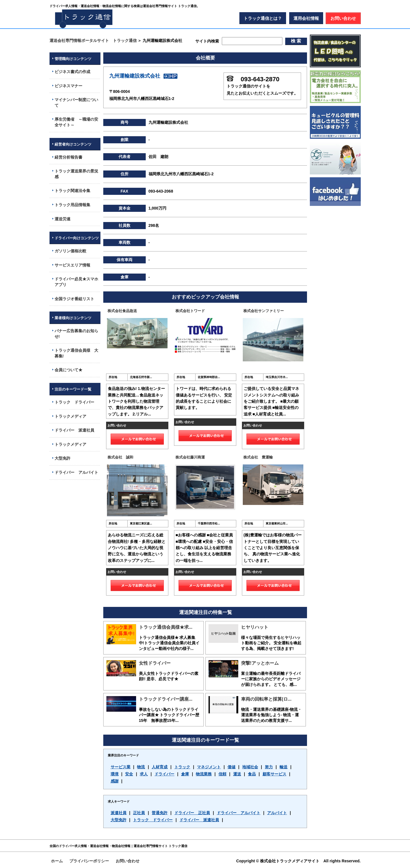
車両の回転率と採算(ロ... (266, 699)
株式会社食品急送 (122, 311)
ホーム (57, 861)
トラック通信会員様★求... (166, 627)
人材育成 (160, 767)
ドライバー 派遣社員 (199, 820)
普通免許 (160, 813)
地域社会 (250, 767)
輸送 (284, 767)
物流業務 (204, 774)
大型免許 (119, 820)
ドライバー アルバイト (239, 813)
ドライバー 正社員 (192, 813)
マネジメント (209, 767)
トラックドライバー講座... (166, 699)
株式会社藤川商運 (190, 457)
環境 (115, 774)
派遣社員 (119, 813)
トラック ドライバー (153, 820)
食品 (252, 774)
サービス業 (121, 767)
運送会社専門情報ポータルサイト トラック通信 (93, 40)
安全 (129, 774)
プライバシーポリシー (89, 861)
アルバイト (277, 813)
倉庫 (185, 774)
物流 (141, 767)
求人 (144, 774)
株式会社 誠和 (120, 457)
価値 (231, 767)
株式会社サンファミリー (264, 311)
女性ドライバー (155, 663)
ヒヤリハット (255, 627)
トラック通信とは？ (263, 18)
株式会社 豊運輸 (258, 457)
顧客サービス (274, 774)
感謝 (115, 781)
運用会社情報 (306, 18)
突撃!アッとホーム (260, 663)
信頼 (222, 774)
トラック (182, 767)
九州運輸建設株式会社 (143, 76)
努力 (269, 767)
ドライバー (164, 774)
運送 (237, 774)
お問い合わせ (343, 18)
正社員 (139, 813)
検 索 (296, 41)
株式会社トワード (190, 311)
